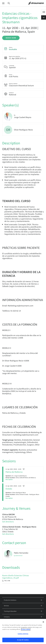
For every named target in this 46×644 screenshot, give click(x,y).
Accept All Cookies (23, 640)
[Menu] (3, 3)
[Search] (9, 3)
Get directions (8, 522)
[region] (23, 631)
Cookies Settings (23, 634)
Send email (19, 556)
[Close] (43, 622)
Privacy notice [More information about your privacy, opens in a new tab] (26, 629)
